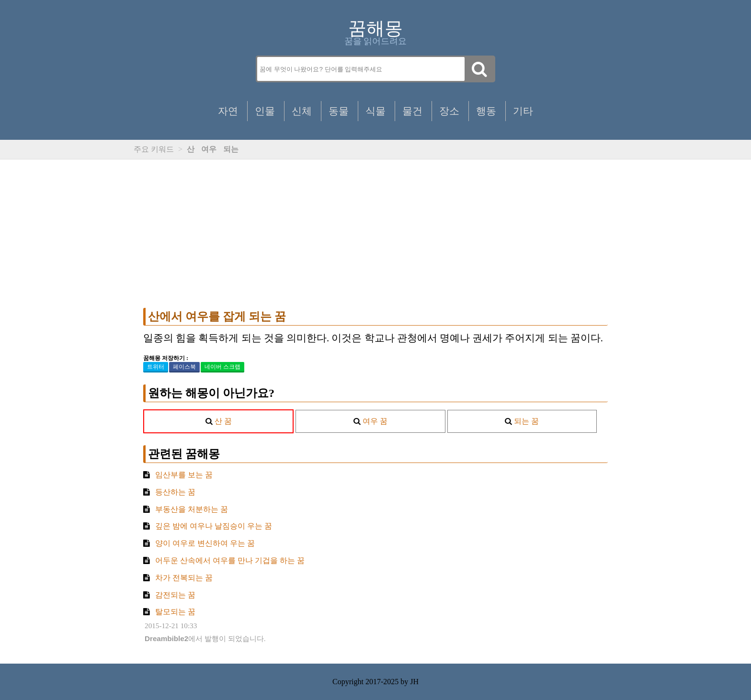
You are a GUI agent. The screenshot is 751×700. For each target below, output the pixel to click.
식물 (375, 111)
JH (414, 682)
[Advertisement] (375, 234)
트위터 (156, 367)
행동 (486, 111)
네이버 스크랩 (222, 367)
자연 (228, 111)
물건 (412, 111)
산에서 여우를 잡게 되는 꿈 (217, 316)
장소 (449, 111)
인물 (265, 111)
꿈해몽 (375, 28)
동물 (339, 111)
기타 (523, 111)
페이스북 (184, 367)
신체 (302, 111)
